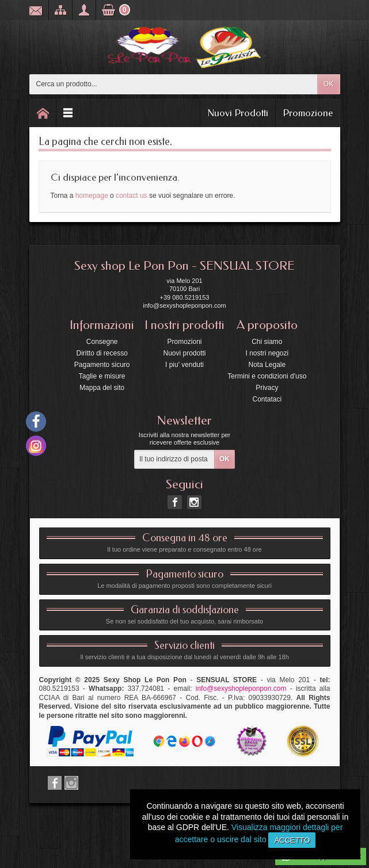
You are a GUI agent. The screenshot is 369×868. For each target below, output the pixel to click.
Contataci (267, 399)
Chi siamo (267, 342)
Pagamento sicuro (102, 365)
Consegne (102, 342)
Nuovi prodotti (184, 353)
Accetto (292, 840)
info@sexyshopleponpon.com (241, 689)
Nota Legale (267, 365)
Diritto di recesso (102, 353)
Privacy (267, 388)
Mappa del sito (102, 388)
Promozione (308, 113)
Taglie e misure (102, 376)
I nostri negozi (267, 353)
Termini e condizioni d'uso (267, 376)
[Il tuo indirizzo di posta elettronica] (174, 460)
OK (328, 84)
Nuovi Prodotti (238, 113)
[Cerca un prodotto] (174, 84)
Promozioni (184, 342)
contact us (132, 196)
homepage (92, 196)
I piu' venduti (184, 365)
